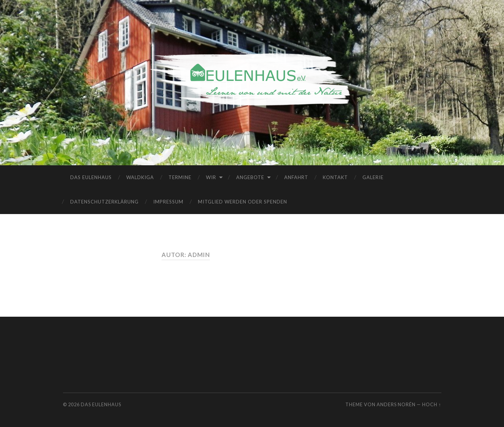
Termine (180, 177)
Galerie (373, 177)
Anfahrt (296, 177)
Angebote (250, 177)
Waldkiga (140, 177)
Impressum (168, 202)
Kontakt (335, 177)
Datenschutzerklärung (104, 202)
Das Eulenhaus (91, 177)
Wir (211, 177)
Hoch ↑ (432, 404)
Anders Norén (396, 404)
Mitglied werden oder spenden (243, 202)
